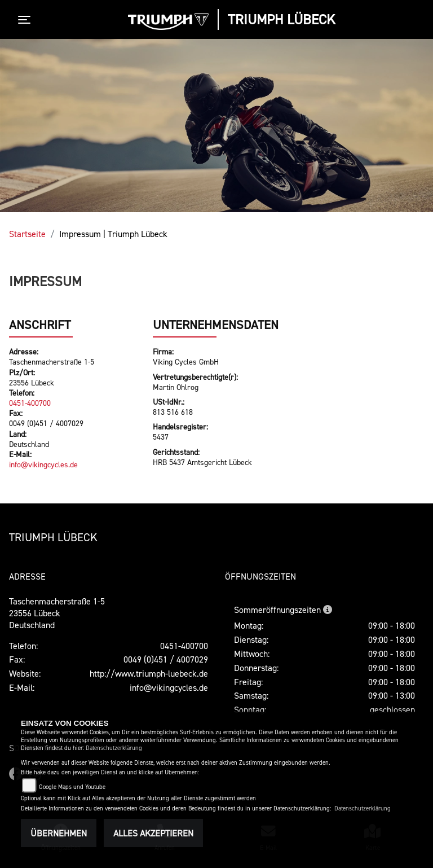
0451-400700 (30, 403)
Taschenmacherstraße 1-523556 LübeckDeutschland (57, 613)
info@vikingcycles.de (43, 464)
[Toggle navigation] (26, 20)
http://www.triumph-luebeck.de (149, 673)
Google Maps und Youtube (72, 787)
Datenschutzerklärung (114, 748)
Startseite (27, 234)
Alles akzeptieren (153, 833)
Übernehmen (59, 833)
